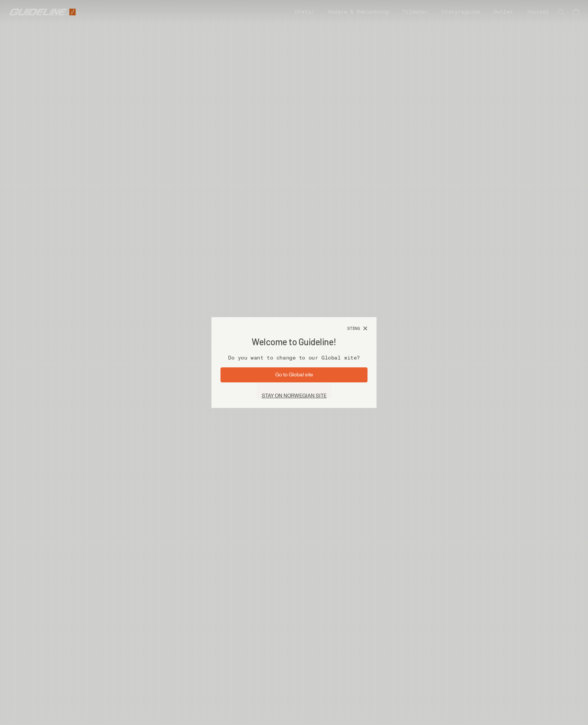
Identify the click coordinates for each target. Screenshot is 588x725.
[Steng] (357, 329)
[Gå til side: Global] (294, 375)
